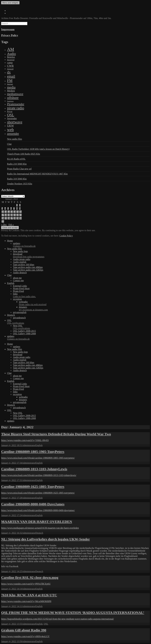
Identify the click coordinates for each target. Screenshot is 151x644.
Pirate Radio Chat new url (19, 169)
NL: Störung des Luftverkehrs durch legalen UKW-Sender (45, 539)
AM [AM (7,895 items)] (11, 49)
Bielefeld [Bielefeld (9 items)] (11, 60)
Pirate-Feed (18, 291)
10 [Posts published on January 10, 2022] (3, 212)
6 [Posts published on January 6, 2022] (11, 209)
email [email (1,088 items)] (11, 76)
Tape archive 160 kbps (24, 265)
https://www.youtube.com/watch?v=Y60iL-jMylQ (25, 440)
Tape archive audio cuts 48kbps (28, 267)
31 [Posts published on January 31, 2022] (3, 222)
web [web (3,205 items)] (10, 130)
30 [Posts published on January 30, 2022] (20, 218)
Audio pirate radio (22, 259)
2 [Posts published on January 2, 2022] (20, 205)
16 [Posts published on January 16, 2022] (20, 212)
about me (17, 278)
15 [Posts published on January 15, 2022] (18, 212)
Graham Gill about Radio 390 (24, 630)
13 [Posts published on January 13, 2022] (12, 212)
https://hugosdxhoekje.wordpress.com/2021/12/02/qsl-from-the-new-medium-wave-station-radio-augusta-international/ (58, 619)
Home (10, 241)
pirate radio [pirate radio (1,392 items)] (16, 108)
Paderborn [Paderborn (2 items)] (10, 101)
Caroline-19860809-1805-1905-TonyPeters (33, 452)
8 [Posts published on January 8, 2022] (17, 209)
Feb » (11, 225)
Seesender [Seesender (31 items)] (12, 118)
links (81, 295)
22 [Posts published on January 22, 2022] (18, 215)
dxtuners (84, 308)
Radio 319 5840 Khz (17, 179)
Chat (9, 144)
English (11, 283)
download (81, 255)
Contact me (18, 280)
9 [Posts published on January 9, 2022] (20, 209)
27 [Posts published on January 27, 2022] (12, 218)
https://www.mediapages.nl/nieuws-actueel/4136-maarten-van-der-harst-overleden (40, 528)
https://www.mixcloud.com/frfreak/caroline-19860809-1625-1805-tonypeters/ (38, 493)
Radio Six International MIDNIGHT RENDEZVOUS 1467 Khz (37, 174)
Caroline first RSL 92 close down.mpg (30, 578)
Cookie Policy (66, 236)
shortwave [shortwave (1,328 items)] (15, 122)
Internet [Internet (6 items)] (10, 84)
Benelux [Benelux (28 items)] (11, 57)
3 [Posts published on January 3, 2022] (2, 209)
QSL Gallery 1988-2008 (24, 334)
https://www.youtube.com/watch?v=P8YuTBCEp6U (26, 584)
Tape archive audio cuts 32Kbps (28, 270)
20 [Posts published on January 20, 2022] (12, 215)
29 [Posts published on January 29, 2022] (18, 218)
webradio (84, 303)
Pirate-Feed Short (21, 288)
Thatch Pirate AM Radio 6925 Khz (24, 154)
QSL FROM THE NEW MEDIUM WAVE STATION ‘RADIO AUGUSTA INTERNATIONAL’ (73, 613)
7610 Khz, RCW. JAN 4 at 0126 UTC (29, 595)
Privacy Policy (10, 35)
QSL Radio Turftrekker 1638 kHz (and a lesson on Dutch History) (38, 149)
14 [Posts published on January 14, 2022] (15, 212)
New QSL (81, 327)
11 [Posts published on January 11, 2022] (6, 212)
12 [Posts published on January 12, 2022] (9, 212)
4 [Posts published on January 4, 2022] (5, 209)
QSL (78, 322)
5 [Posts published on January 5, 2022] (8, 209)
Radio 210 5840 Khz (17, 164)
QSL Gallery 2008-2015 (24, 331)
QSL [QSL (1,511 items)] (11, 115)
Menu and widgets (10, 3)
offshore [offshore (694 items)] (13, 98)
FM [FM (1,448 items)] (10, 80)
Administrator (29, 445)
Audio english (20, 262)
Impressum (8, 29)
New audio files (15, 139)
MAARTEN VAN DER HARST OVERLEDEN (37, 522)
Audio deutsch (20, 273)
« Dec (4, 225)
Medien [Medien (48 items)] (11, 91)
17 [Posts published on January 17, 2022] (3, 215)
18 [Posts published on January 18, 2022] (6, 215)
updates (81, 245)
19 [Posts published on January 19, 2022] (9, 215)
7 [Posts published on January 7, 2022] (14, 209)
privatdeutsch (19, 318)
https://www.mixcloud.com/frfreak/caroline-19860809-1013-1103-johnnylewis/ (39, 475)
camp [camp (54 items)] (10, 63)
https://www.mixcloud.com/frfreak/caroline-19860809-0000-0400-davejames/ (38, 510)
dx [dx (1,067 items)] (9, 72)
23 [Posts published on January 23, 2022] (20, 215)
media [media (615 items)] (11, 87)
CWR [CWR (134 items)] (10, 66)
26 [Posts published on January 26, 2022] (9, 218)
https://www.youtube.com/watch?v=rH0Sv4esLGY (25, 636)
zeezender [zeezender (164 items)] (13, 134)
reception (17, 299)
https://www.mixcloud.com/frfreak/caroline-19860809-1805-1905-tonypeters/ (38, 458)
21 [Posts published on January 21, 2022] (15, 215)
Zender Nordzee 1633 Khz (20, 184)
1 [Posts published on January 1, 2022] (17, 205)
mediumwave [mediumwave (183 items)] (15, 94)
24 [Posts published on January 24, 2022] (3, 218)
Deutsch (11, 315)
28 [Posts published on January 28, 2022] (15, 218)
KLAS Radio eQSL (16, 159)
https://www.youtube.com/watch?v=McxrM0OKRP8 (26, 601)
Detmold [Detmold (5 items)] (10, 69)
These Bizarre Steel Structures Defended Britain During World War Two (56, 434)
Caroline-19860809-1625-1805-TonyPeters (33, 487)
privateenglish (20, 312)
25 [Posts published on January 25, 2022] (6, 218)
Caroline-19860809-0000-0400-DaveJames (33, 504)
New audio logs (20, 251)
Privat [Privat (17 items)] (10, 111)
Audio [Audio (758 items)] (11, 54)
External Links (20, 286)
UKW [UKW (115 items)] (10, 126)
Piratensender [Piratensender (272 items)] (16, 104)
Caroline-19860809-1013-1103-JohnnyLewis (34, 469)
